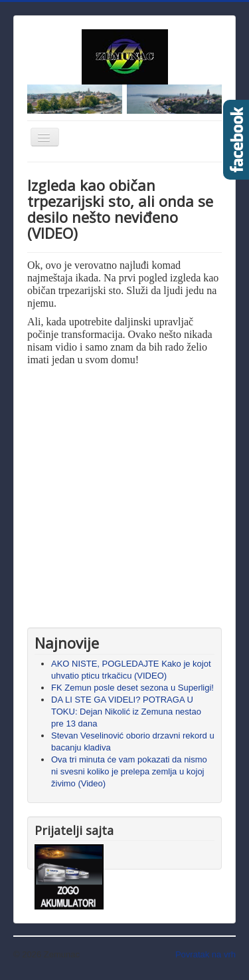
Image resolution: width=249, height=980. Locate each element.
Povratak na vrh (206, 954)
